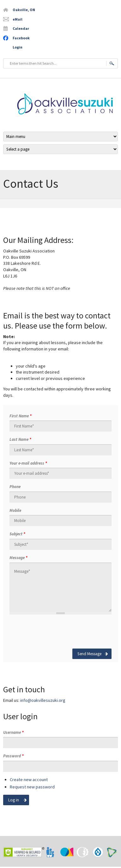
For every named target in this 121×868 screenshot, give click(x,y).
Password (13, 756)
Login (18, 47)
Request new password (32, 787)
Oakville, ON (24, 10)
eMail (18, 19)
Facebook (21, 38)
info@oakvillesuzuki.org (43, 700)
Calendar (21, 28)
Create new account (29, 780)
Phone (15, 487)
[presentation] (57, 632)
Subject (17, 534)
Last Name (20, 439)
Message (18, 558)
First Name (21, 416)
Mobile (15, 510)
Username (13, 732)
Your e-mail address (28, 463)
